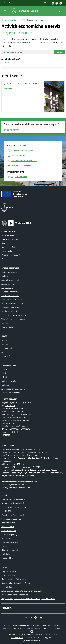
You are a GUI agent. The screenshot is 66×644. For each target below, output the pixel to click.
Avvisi (4, 352)
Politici (4, 259)
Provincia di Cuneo (9, 575)
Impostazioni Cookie (9, 542)
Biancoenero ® (17, 638)
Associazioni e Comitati (11, 393)
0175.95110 (10, 406)
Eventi (4, 369)
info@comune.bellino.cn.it (17, 417)
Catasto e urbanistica (10, 292)
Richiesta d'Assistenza (10, 523)
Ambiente (5, 276)
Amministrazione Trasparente (13, 499)
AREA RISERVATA (32, 640)
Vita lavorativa (7, 327)
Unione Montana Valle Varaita (14, 579)
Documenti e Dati (8, 247)
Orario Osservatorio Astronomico (15, 595)
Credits (4, 546)
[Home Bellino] (24, 11)
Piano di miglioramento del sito (14, 507)
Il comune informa (9, 348)
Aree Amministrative (10, 239)
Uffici (3, 243)
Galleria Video (7, 385)
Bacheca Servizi (8, 527)
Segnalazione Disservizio (11, 519)
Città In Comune (53, 628)
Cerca (59, 52)
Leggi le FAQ (7, 511)
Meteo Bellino (7, 587)
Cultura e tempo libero (10, 296)
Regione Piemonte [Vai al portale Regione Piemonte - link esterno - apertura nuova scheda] (9, 3)
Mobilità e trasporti (9, 311)
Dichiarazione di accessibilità (13, 503)
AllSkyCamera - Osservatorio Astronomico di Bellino (23, 591)
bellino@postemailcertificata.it (19, 414)
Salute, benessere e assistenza (14, 315)
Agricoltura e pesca (9, 272)
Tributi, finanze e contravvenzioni (15, 319)
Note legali (6, 538)
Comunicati (6, 356)
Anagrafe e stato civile (11, 280)
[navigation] (5, 11)
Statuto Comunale (9, 531)
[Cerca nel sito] (59, 11)
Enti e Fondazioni (8, 251)
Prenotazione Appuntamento (13, 515)
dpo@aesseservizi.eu (15, 484)
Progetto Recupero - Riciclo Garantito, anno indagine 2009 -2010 (28, 599)
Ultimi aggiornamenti (10, 550)
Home (4, 20)
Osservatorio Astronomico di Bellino (16, 583)
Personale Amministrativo (12, 255)
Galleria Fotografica (9, 381)
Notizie (4, 340)
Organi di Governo (9, 235)
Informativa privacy (9, 534)
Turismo (5, 323)
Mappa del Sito (7, 558)
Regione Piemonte (9, 571)
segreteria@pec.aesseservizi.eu (18, 487)
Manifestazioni (7, 344)
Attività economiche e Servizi (13, 389)
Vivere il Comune (14, 20)
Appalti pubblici (8, 284)
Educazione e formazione (12, 299)
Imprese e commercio (10, 307)
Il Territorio (6, 377)
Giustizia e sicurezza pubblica (13, 303)
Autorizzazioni (7, 288)
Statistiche (6, 554)
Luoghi (4, 373)
